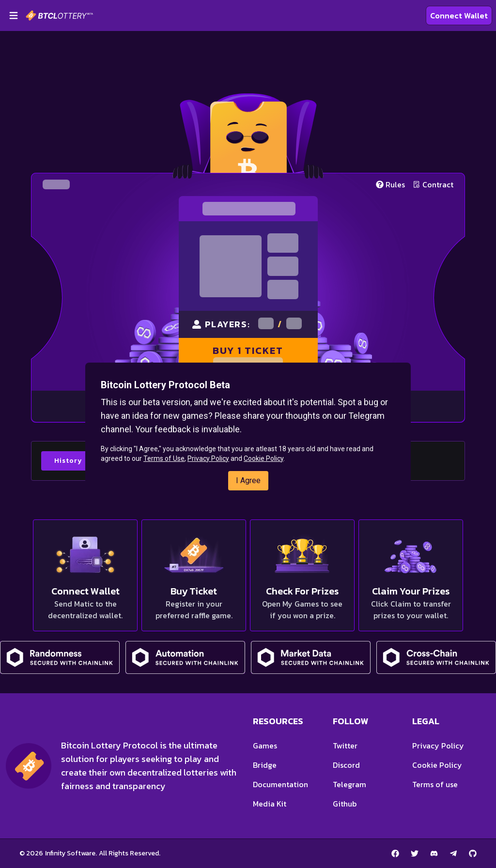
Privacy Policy (208, 458)
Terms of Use (164, 458)
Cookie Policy (263, 458)
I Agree (248, 480)
